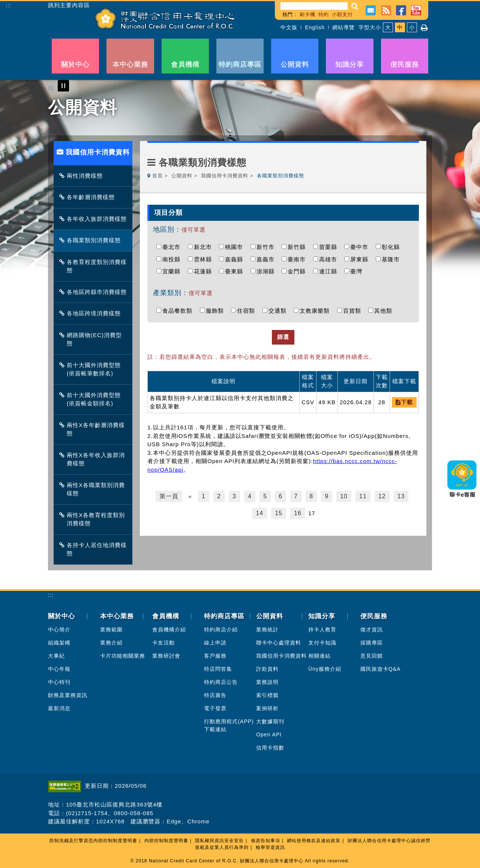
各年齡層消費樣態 (89, 197)
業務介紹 (111, 643)
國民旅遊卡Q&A (381, 669)
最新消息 (59, 708)
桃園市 (236, 247)
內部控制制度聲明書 (166, 841)
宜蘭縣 (173, 271)
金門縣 (298, 271)
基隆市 (393, 259)
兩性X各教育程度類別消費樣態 (94, 519)
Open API (269, 735)
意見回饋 (372, 656)
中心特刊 (59, 682)
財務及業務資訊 (68, 695)
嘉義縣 (236, 259)
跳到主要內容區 (69, 5)
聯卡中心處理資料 (279, 643)
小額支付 (342, 14)
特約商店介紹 (221, 630)
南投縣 (173, 259)
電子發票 (215, 708)
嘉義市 (267, 259)
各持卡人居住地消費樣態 (95, 549)
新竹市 (267, 247)
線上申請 (215, 643)
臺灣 (358, 271)
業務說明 (267, 682)
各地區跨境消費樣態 (92, 313)
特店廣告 (215, 695)
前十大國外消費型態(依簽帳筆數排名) (92, 369)
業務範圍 (111, 630)
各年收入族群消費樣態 (95, 219)
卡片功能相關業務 (123, 656)
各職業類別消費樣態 (92, 240)
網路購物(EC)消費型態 (92, 339)
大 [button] (388, 27)
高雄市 (330, 259)
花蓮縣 (205, 271)
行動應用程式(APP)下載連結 (229, 725)
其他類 (385, 311)
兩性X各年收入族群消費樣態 (94, 459)
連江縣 (330, 271)
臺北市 (173, 247)
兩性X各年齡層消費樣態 (94, 429)
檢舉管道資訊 (270, 847)
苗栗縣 (330, 247)
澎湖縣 (267, 271)
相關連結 (319, 656)
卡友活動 (163, 643)
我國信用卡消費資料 (225, 176)
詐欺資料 (267, 669)
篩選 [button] (283, 337)
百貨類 (354, 311)
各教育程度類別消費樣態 (95, 266)
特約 (324, 14)
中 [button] (400, 27)
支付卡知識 (322, 643)
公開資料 (182, 176)
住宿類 (248, 311)
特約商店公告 (221, 682)
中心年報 (59, 669)
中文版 (289, 27)
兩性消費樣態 (83, 176)
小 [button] (412, 27)
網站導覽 (343, 27)
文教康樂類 (316, 311)
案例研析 (267, 708)
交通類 (279, 311)
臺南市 (298, 259)
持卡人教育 (322, 630)
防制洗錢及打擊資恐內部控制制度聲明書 (93, 841)
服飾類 (217, 311)
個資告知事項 (265, 841)
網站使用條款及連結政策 (314, 841)
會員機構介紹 (169, 630)
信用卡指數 (270, 748)
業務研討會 (166, 656)
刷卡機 (307, 14)
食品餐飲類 (179, 311)
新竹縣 (298, 247)
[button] (355, 6)
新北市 (205, 247)
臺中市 (361, 247)
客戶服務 (215, 656)
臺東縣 (236, 271)
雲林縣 (205, 259)
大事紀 (56, 656)
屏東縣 (361, 259)
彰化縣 (393, 247)
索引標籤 (267, 695)
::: (9, 5)
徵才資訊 (372, 630)
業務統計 (267, 630)
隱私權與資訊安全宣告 (219, 841)
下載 (404, 402)
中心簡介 (59, 630)
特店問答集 (218, 669)
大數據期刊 (270, 721)
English (315, 27)
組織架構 (59, 643)
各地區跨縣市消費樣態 (95, 292)
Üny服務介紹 (325, 669)
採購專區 (372, 643)
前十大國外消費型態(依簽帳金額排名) (92, 399)
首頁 (157, 176)
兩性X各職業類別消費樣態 (94, 489)
